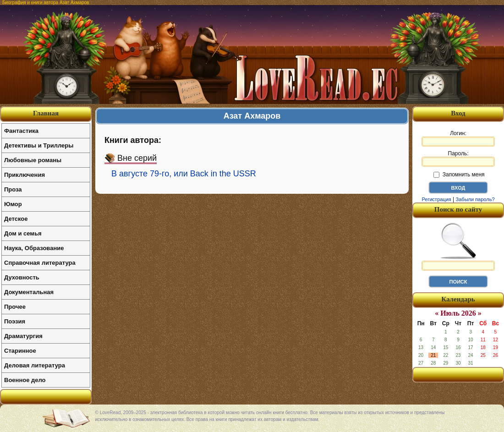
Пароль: (458, 159)
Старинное (20, 351)
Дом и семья (23, 233)
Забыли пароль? (475, 199)
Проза (13, 189)
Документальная (29, 292)
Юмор (13, 204)
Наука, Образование (34, 248)
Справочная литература (40, 263)
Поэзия (15, 321)
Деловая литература (35, 365)
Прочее (15, 307)
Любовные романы (33, 160)
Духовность (22, 277)
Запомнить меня (459, 175)
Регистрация (436, 199)
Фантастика (21, 131)
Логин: (458, 138)
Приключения (25, 175)
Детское (16, 219)
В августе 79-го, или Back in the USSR (184, 174)
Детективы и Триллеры (39, 145)
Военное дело (25, 380)
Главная (46, 113)
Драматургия (23, 336)
